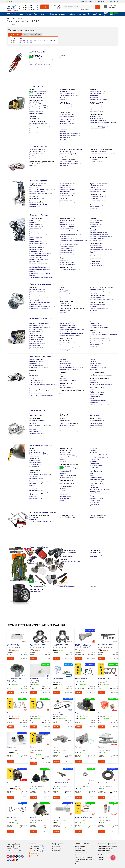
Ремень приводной (65, 228)
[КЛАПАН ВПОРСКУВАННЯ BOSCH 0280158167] (63, 775)
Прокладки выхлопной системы (39, 270)
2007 (24, 42)
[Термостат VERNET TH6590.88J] (63, 739)
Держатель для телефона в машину (40, 480)
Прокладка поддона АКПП (97, 289)
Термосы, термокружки (66, 557)
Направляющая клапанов (37, 230)
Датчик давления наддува (67, 239)
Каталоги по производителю (107, 849)
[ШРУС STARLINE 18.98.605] (40, 775)
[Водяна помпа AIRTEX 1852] (108, 704)
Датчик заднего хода (36, 382)
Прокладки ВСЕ (94, 241)
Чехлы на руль (34, 430)
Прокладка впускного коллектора (100, 235)
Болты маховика (34, 295)
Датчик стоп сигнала (96, 162)
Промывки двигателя (36, 97)
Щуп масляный (34, 261)
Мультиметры (34, 129)
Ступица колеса (94, 188)
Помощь (101, 860)
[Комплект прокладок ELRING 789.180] (108, 671)
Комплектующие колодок (37, 157)
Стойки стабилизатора (96, 112)
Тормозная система (38, 146)
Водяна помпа (80, 713)
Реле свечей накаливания (67, 381)
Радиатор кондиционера (67, 324)
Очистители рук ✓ (65, 165)
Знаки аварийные (95, 491)
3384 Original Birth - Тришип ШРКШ (38, 645)
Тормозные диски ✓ (96, 118)
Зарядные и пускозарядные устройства (41, 127)
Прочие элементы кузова (97, 420)
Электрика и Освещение (40, 356)
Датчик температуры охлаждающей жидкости (73, 241)
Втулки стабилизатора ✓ (67, 195)
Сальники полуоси (65, 295)
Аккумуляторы (94, 396)
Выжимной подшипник (36, 291)
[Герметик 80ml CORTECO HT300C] (108, 809)
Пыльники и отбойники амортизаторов (41, 59)
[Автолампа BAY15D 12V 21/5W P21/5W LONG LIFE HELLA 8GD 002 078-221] (40, 670)
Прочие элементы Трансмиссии (69, 299)
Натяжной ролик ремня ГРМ (38, 108)
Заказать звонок (35, 854)
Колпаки (62, 204)
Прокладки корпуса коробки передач (101, 300)
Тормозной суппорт (65, 151)
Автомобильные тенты (36, 434)
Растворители (65, 466)
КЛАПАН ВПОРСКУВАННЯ (60, 783)
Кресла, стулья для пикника (68, 552)
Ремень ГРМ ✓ (34, 102)
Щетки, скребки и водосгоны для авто (40, 474)
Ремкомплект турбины (66, 265)
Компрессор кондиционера (68, 326)
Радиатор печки (94, 324)
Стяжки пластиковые (96, 477)
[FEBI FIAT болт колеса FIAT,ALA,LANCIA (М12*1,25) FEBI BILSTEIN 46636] (85, 637)
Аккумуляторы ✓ (95, 374)
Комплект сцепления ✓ (36, 289)
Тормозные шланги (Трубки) (68, 155)
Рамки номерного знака (36, 478)
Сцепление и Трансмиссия (41, 284)
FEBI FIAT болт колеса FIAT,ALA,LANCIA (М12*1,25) (84, 645)
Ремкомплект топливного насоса (99, 257)
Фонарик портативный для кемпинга (70, 561)
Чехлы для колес (34, 432)
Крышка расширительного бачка (39, 328)
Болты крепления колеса (97, 190)
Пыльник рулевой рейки (97, 202)
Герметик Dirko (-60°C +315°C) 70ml (84, 818)
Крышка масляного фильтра (38, 263)
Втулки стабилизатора (66, 115)
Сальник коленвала (35, 242)
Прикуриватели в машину (97, 395)
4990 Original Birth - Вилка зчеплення (15, 679)
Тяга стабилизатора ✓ (66, 193)
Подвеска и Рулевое (38, 181)
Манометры (93, 506)
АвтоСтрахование (103, 855)
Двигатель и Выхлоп (39, 215)
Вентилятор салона (95, 326)
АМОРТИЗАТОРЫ (37, 52)
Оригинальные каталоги (105, 853)
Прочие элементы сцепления (38, 309)
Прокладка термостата (36, 347)
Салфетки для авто (35, 468)
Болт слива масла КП (96, 298)
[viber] (22, 857)
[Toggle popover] (113, 858)
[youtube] (8, 857)
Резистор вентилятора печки (98, 328)
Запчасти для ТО (37, 86)
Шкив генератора (65, 363)
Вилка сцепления (35, 305)
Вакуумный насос (65, 157)
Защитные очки (34, 164)
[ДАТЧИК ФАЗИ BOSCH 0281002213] (17, 809)
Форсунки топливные (96, 247)
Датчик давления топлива (98, 255)
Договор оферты (80, 855)
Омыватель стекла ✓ (66, 121)
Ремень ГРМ (63, 222)
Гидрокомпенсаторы (36, 232)
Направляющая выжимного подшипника (41, 307)
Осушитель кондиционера (67, 328)
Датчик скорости (65, 303)
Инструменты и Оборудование (43, 512)
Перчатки (32, 165)
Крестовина (63, 297)
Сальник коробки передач (83, 783)
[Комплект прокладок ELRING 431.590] (17, 705)
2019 (55, 40)
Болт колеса (56, 817)
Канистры (93, 497)
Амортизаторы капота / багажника (40, 65)
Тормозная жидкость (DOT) (68, 95)
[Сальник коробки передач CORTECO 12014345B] (85, 775)
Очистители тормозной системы (99, 126)
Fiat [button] (25, 34)
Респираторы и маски (36, 498)
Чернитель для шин (65, 206)
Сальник (33, 713)
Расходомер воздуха (96, 265)
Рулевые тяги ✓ (94, 198)
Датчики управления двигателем (69, 235)
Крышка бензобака (95, 259)
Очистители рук (64, 137)
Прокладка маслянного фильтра (39, 255)
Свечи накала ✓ (64, 108)
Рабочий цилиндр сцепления (38, 299)
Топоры (32, 561)
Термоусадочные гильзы (97, 479)
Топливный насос (95, 245)
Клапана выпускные (35, 226)
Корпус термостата (35, 335)
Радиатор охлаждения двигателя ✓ (40, 324)
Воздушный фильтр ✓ (96, 93)
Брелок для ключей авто (67, 484)
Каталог (78, 862)
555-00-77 (29, 9)
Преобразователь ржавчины (68, 475)
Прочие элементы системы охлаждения (41, 349)
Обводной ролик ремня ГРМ (38, 106)
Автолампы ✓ (34, 118)
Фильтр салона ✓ (95, 95)
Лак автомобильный (65, 472)
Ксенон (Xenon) (34, 376)
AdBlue (62, 97)
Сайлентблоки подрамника (68, 190)
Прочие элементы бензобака (98, 427)
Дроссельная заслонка (66, 254)
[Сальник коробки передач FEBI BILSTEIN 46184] (108, 775)
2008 (28, 42)
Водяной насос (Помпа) (36, 114)
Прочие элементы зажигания (38, 367)
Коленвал (32, 240)
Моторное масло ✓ (37, 92)
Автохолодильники (95, 552)
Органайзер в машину (36, 484)
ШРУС (32, 783)
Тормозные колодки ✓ (96, 116)
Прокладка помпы (35, 345)
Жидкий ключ (94, 467)
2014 (36, 40)
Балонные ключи (95, 502)
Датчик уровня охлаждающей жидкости (102, 340)
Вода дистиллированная (67, 93)
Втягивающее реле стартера (98, 367)
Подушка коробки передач (98, 296)
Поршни (32, 222)
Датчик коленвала (65, 248)
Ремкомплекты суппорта (97, 120)
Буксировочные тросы (96, 499)
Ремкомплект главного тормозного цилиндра (103, 122)
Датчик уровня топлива (97, 251)
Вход (116, 1)
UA (8, 1)
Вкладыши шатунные (36, 249)
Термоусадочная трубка (97, 481)
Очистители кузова (35, 464)
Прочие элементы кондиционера (69, 335)
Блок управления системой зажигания (101, 376)
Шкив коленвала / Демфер (37, 244)
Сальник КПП (94, 294)
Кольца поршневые (35, 220)
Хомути (92, 475)
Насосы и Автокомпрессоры (38, 125)
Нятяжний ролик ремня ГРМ (68, 220)
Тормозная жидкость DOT (97, 128)
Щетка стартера (94, 365)
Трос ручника (33, 155)
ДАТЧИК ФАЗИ (12, 817)
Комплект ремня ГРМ (36, 104)
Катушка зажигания (65, 110)
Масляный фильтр (95, 222)
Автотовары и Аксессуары (41, 445)
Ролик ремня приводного (37, 112)
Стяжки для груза (95, 500)
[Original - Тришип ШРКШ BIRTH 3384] (40, 637)
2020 (20, 38)
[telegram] (19, 857)
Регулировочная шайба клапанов (39, 253)
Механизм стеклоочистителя (68, 431)
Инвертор (92, 398)
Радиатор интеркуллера (37, 343)
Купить (11, 659)
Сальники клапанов (35, 228)
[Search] (98, 7)
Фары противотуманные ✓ (37, 420)
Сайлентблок (34, 817)
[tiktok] (17, 857)
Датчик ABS (93, 160)
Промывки (63, 99)
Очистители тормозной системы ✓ (70, 164)
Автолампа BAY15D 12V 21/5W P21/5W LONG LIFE (39, 679)
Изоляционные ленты (96, 472)
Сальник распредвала (36, 238)
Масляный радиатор (36, 341)
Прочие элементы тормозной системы (41, 159)
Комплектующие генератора (68, 369)
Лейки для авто (94, 504)
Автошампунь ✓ (34, 459)
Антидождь (63, 139)
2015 (39, 40)
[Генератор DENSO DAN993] (17, 775)
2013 (32, 40)
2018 (51, 40)
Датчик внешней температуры (99, 338)
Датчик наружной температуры (39, 390)
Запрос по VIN (35, 856)
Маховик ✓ (33, 293)
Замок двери (63, 416)
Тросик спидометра (65, 305)
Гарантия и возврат (99, 1)
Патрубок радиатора (36, 332)
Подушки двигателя (35, 251)
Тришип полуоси (64, 293)
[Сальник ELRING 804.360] (40, 705)
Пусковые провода (95, 495)
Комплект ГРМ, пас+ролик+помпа (58, 714)
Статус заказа (80, 847)
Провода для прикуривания (38, 123)
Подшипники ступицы (66, 116)
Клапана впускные (35, 224)
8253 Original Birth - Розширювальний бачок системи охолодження (17, 645)
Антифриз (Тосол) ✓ (66, 92)
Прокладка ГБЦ (94, 231)
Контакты (109, 1)
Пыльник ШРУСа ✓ (65, 291)
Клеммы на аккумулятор (37, 131)
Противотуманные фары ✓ (67, 374)
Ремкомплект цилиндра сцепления (40, 303)
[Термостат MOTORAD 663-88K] (108, 739)
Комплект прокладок (104, 679)
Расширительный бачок (36, 326)
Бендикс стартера (95, 363)
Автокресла (63, 488)
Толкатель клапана (35, 257)
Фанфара (62, 490)
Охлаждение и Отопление (41, 319)
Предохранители (34, 133)
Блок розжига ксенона (36, 374)
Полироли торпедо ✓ (36, 461)
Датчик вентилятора (96, 332)
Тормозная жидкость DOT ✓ (68, 162)
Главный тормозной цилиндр (68, 153)
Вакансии (101, 858)
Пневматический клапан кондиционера (71, 330)
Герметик (62, 132)
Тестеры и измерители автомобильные (101, 384)
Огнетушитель (94, 487)
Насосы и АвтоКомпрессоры (98, 493)
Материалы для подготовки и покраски (71, 470)
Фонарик (62, 482)
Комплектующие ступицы (97, 191)
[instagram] (14, 857)
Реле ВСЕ (62, 379)
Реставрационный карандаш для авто (72, 468)
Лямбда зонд (64, 237)
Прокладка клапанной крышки (99, 233)
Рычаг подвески (64, 186)
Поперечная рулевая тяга (97, 200)
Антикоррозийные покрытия (68, 477)
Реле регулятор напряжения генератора (72, 367)
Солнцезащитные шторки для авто (40, 482)
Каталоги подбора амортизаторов (108, 847)
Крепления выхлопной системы (39, 268)
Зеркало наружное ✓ (66, 420)
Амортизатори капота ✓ (37, 416)
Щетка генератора (65, 365)
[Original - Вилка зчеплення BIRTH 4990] (17, 671)
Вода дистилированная (67, 387)
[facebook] (11, 857)
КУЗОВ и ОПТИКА (37, 411)
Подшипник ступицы (96, 186)
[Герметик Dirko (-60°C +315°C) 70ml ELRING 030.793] (85, 809)
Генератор (63, 361)
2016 (43, 40)
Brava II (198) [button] (36, 34)
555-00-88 (29, 5)
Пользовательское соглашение (84, 858)
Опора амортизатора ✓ (36, 191)
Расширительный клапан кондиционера (71, 333)
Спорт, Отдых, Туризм (39, 547)
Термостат (33, 333)
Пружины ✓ (63, 57)
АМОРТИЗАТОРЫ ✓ (37, 57)
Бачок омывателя (65, 427)
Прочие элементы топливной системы (101, 249)
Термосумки (33, 554)
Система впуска (94, 263)
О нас (77, 864)
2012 (28, 40)
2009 (32, 42)
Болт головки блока (81, 679)
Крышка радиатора (35, 330)
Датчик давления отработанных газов (41, 277)
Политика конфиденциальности (85, 860)
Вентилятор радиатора (36, 339)
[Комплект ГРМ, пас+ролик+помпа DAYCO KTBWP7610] (63, 705)
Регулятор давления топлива (68, 244)
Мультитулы (33, 558)
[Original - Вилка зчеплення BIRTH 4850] (108, 637)
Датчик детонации (65, 252)
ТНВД (92, 253)
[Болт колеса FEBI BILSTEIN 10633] (63, 809)
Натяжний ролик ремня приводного (70, 230)
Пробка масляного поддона (38, 259)
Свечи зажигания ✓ (65, 106)
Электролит (63, 385)
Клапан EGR (33, 272)
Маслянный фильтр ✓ (96, 92)
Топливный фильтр (95, 97)
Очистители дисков (65, 497)
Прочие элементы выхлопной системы (41, 274)
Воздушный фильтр (96, 220)
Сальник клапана (58, 679)
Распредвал (33, 236)
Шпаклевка (63, 474)
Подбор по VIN (45, 7)
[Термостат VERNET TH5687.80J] (85, 739)
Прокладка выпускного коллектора (100, 237)
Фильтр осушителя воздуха (98, 99)
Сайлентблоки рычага (96, 110)
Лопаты (32, 560)
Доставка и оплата (86, 1)
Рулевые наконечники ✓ (97, 196)
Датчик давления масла (67, 246)
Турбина (62, 259)
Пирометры (93, 380)
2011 (24, 40)
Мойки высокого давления (67, 518)
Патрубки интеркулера (66, 263)
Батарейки (93, 389)
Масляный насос (34, 246)
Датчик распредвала (66, 250)
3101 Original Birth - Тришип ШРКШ (61, 645)
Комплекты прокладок (96, 239)
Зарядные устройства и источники (100, 404)
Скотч (91, 474)
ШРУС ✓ (62, 289)
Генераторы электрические (98, 400)
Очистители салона (35, 462)
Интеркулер (63, 261)
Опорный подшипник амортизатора (40, 63)
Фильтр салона (94, 226)
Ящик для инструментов (97, 518)
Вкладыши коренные (36, 247)
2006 (20, 42)
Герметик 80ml (102, 817)
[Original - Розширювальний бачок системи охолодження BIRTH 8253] (17, 637)
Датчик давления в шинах (67, 200)
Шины (34, 582)
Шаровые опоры (95, 108)
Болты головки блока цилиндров (39, 234)
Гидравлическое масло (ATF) (38, 95)
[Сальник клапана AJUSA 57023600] (63, 670)
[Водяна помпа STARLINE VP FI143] (85, 705)
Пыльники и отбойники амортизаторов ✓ (41, 190)
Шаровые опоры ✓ (65, 191)
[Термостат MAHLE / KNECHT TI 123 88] (40, 739)
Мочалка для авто (35, 466)
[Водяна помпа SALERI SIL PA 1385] (17, 739)
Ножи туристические (35, 556)
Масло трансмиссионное (37, 93)
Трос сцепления (34, 301)
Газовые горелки (34, 563)
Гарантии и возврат (81, 853)
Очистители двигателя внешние (69, 136)
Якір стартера (94, 369)
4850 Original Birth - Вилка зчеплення (105, 645)
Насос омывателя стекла (67, 127)
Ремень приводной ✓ (36, 110)
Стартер (92, 361)
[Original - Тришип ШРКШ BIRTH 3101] (63, 637)
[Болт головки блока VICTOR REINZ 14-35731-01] (85, 670)
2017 (47, 40)
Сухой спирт (93, 557)
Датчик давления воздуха (37, 380)
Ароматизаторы (34, 473)
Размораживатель (65, 125)
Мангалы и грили (34, 552)
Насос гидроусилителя (36, 198)
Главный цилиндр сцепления (38, 297)
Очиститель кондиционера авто (69, 346)
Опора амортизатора (36, 61)
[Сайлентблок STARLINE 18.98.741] (40, 809)
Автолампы (33, 372)
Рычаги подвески (95, 106)
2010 (20, 40)
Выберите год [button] (15, 34)
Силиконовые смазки (96, 465)
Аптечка (92, 486)
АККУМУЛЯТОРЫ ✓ (65, 104)
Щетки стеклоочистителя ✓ (68, 123)
